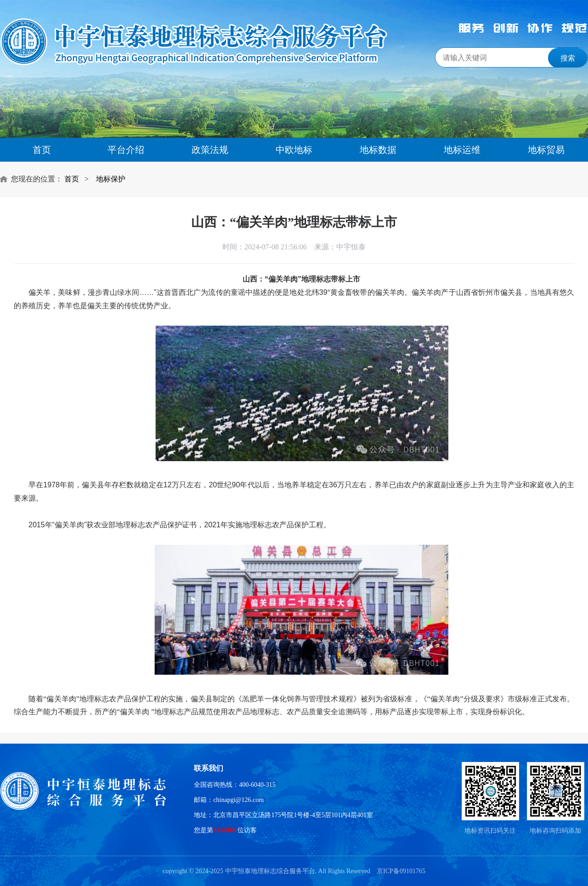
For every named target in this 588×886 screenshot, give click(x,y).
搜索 (568, 58)
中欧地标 (294, 150)
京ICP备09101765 (401, 871)
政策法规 (210, 150)
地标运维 (462, 150)
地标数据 (378, 150)
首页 (42, 150)
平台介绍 (126, 150)
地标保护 (111, 179)
